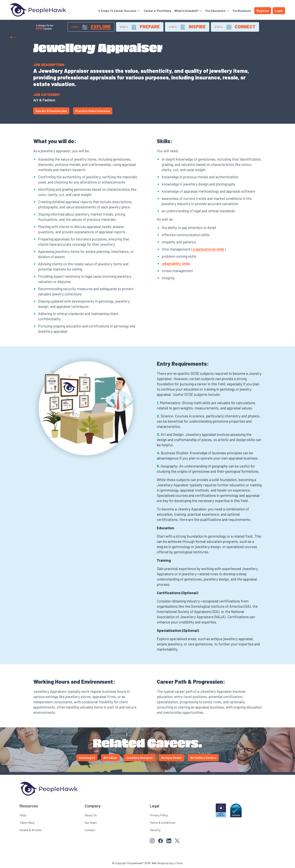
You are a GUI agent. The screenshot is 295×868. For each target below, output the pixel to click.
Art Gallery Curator (203, 758)
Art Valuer (110, 758)
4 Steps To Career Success (119, 11)
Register (263, 11)
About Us (91, 815)
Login (279, 11)
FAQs (23, 815)
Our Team (91, 822)
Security (155, 830)
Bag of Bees (176, 863)
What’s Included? (188, 11)
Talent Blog (27, 822)
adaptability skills (176, 263)
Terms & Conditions (163, 822)
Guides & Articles (31, 830)
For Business (242, 11)
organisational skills (208, 249)
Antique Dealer (172, 758)
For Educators (218, 11)
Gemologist (87, 758)
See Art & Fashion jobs (51, 111)
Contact (90, 830)
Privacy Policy (159, 815)
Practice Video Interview (93, 111)
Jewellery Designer (139, 758)
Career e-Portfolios (158, 11)
